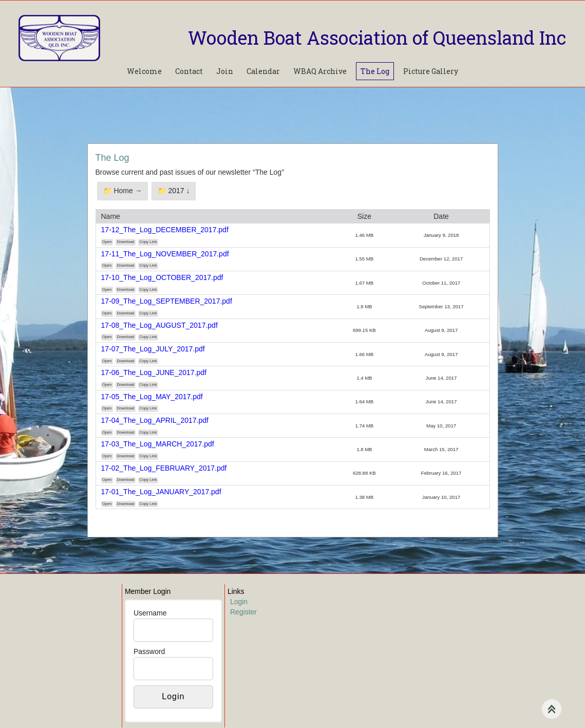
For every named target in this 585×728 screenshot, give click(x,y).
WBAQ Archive (320, 71)
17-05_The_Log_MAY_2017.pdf (152, 397)
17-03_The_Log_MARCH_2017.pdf (158, 444)
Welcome (144, 71)
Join (225, 71)
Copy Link (148, 242)
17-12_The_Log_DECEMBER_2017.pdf (165, 230)
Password (149, 651)
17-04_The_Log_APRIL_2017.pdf (155, 420)
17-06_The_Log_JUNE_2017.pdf (154, 372)
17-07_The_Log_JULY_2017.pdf (153, 349)
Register (243, 612)
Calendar (263, 71)
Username (150, 613)
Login (239, 602)
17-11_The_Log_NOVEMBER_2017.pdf (165, 254)
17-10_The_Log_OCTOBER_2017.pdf (162, 277)
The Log (375, 71)
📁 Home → (123, 191)
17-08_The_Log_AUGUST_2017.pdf (159, 325)
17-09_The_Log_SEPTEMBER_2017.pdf (167, 301)
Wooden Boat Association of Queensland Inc (377, 38)
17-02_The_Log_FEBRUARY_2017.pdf (164, 468)
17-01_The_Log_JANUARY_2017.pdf (161, 492)
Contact (189, 71)
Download (125, 242)
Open (107, 242)
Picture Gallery (431, 71)
